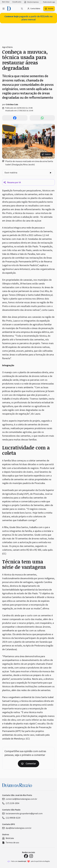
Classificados (17, 2)
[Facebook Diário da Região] (26, 856)
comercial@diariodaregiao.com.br (20, 799)
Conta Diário (34, 9)
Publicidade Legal (49, 2)
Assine (49, 9)
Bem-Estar (6, 2)
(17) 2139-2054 (11, 803)
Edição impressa (31, 2)
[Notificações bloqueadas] (22, 9)
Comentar (28, 764)
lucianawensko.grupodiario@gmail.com (22, 814)
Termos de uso (11, 843)
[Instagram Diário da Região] (31, 856)
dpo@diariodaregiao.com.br (17, 828)
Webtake (8, 838)
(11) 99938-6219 (11, 818)
